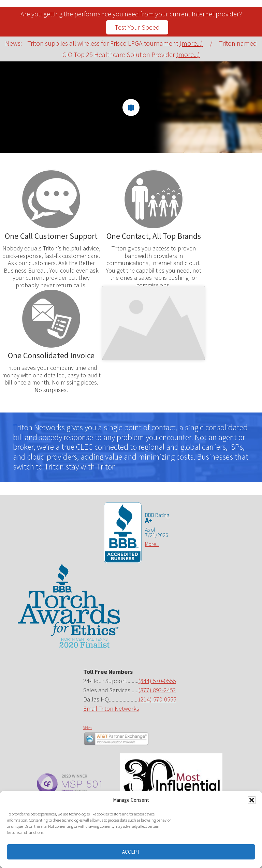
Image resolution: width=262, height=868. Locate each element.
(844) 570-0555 (157, 681)
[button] (252, 800)
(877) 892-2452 (157, 690)
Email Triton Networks (111, 708)
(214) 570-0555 (158, 699)
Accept (131, 852)
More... (152, 544)
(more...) (191, 43)
